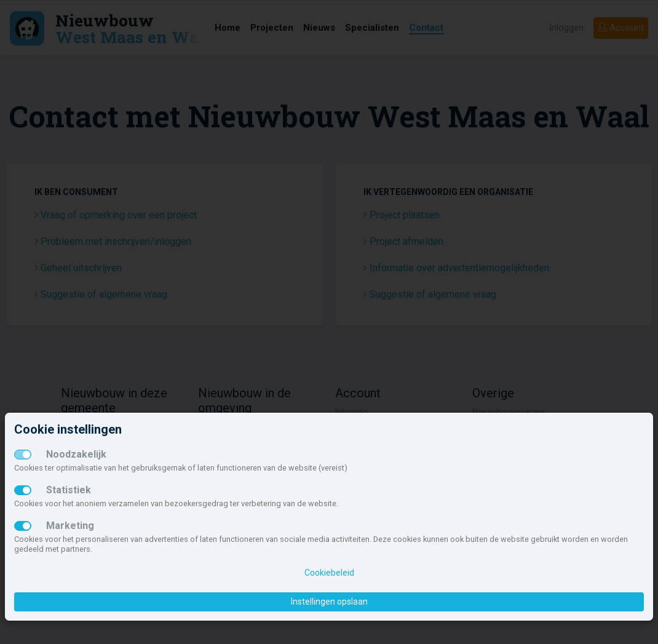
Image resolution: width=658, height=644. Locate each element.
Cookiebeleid (329, 573)
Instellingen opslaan (329, 602)
